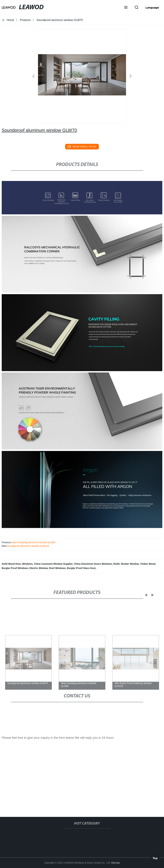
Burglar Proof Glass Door (81, 568)
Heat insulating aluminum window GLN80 (33, 542)
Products (25, 20)
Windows (27, 564)
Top (155, 858)
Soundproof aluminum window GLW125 (28, 546)
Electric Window (39, 568)
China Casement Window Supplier (53, 564)
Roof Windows (57, 568)
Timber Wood (148, 564)
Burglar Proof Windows (15, 568)
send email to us (82, 147)
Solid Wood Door (11, 564)
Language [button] (152, 7)
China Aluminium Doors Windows (93, 564)
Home (10, 20)
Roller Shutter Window (126, 564)
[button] (126, 8)
